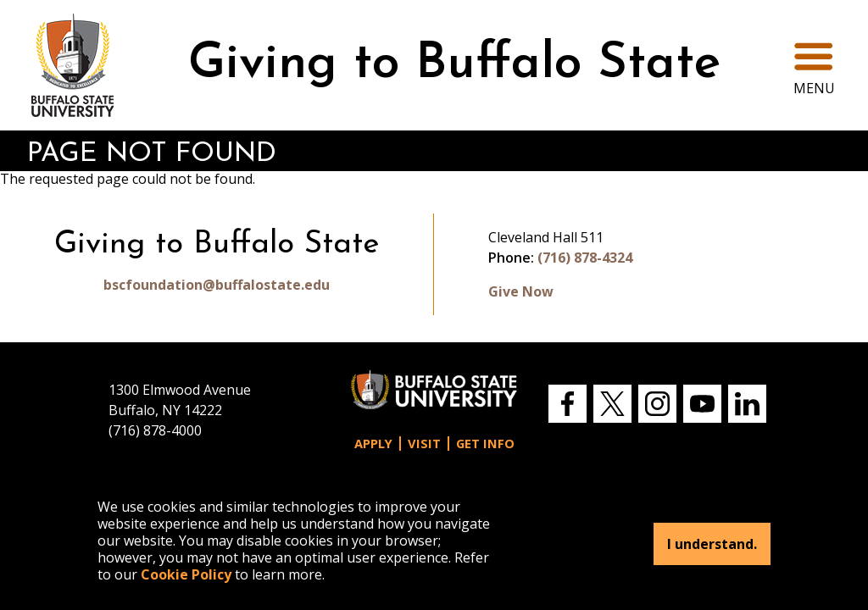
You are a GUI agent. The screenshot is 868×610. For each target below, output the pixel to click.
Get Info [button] (485, 444)
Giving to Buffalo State (454, 65)
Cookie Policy (186, 574)
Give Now (521, 291)
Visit (424, 444)
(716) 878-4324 (585, 258)
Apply (373, 444)
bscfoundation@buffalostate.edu (217, 285)
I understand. (712, 544)
